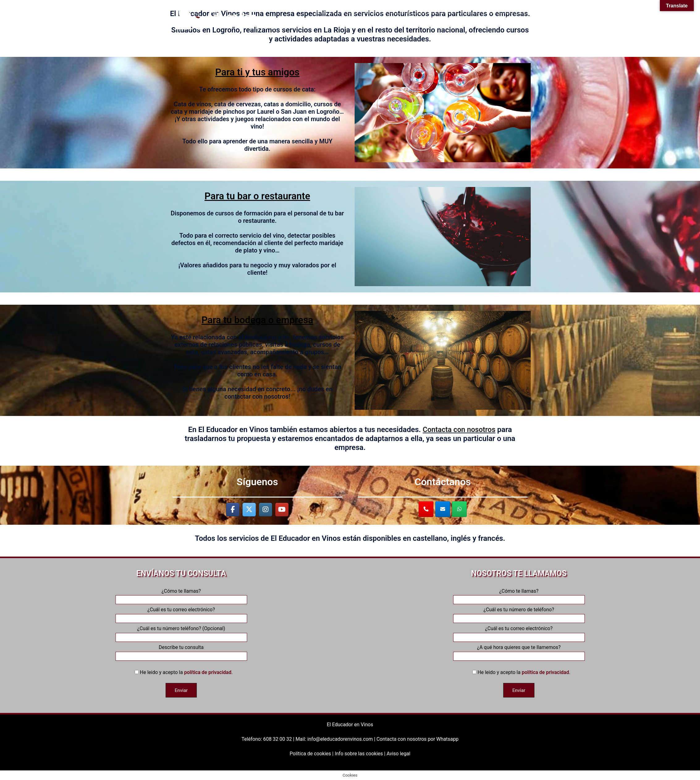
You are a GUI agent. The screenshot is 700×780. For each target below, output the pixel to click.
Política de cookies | (312, 753)
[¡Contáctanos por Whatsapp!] (459, 509)
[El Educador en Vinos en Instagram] (266, 510)
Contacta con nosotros (459, 430)
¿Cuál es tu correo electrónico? (181, 614)
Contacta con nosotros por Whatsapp (417, 739)
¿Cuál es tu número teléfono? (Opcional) (181, 633)
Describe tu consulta (181, 652)
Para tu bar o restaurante (257, 196)
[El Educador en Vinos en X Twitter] (249, 510)
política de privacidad (208, 672)
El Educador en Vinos (350, 724)
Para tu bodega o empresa (257, 320)
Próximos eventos (432, 18)
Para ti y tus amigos (257, 72)
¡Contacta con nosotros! (492, 18)
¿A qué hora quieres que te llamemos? (519, 652)
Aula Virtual (387, 18)
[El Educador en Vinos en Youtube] (282, 510)
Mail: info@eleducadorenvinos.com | (336, 739)
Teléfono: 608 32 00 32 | (269, 739)
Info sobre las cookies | (361, 753)
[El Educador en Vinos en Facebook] (233, 510)
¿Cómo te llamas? (181, 596)
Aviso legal (398, 753)
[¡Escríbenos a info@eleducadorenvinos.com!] (443, 509)
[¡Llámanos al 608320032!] (426, 509)
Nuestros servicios (341, 18)
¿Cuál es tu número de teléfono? (519, 614)
